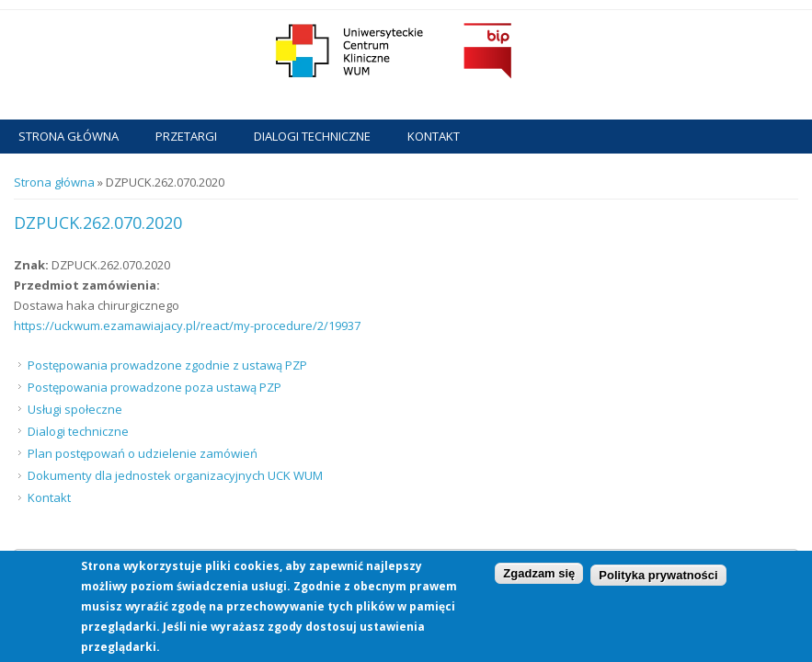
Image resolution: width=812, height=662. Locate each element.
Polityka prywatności (658, 581)
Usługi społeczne (75, 409)
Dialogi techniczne (312, 136)
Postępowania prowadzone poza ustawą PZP (154, 387)
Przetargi (186, 136)
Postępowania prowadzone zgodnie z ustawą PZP (167, 365)
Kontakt (434, 136)
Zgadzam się (539, 578)
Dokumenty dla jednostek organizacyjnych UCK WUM (175, 475)
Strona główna (69, 136)
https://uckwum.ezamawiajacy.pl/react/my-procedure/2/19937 (187, 325)
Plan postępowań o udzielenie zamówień (143, 453)
